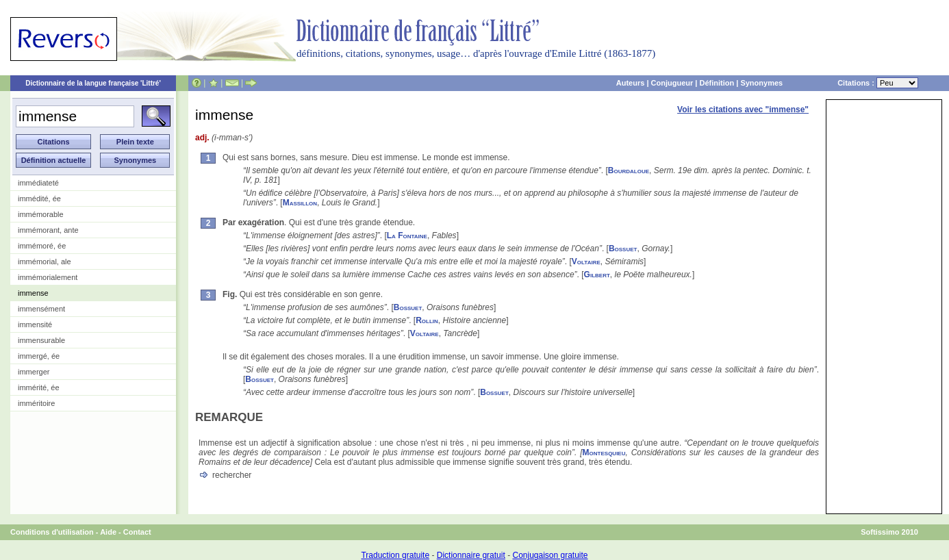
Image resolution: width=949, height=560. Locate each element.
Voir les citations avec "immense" (743, 110)
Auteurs (631, 83)
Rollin (427, 320)
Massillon (300, 203)
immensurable (41, 340)
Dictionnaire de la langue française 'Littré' (93, 83)
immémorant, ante (48, 230)
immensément (41, 309)
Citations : (878, 83)
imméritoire (36, 403)
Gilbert (597, 275)
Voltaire (586, 262)
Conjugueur (672, 83)
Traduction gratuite (395, 555)
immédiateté (38, 183)
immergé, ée (39, 356)
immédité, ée (39, 199)
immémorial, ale (45, 262)
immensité (35, 324)
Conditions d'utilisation (52, 532)
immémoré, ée (42, 246)
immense (33, 293)
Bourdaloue (629, 170)
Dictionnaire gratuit (471, 555)
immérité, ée (39, 387)
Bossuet (623, 249)
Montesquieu (604, 453)
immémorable (41, 214)
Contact (137, 532)
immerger (34, 372)
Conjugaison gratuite (550, 555)
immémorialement (48, 277)
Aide (108, 532)
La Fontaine (407, 236)
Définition (717, 83)
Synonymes (761, 83)
